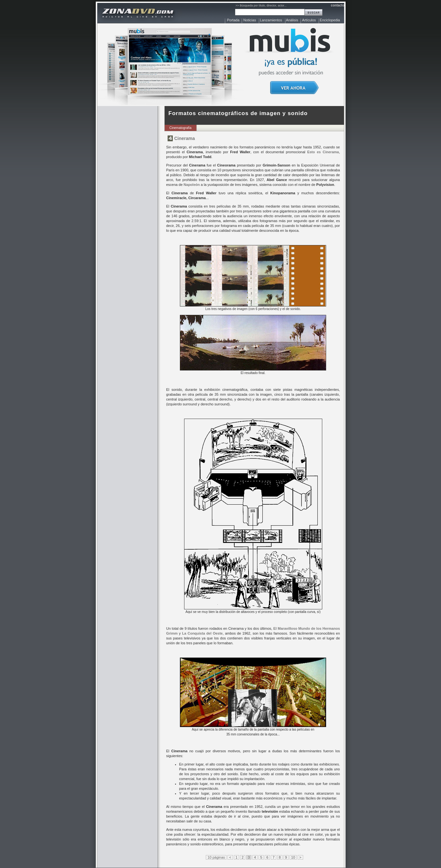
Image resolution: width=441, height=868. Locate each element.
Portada (233, 20)
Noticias (250, 20)
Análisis (292, 20)
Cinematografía (181, 128)
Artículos (309, 20)
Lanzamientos (271, 20)
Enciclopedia (330, 20)
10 (293, 857)
